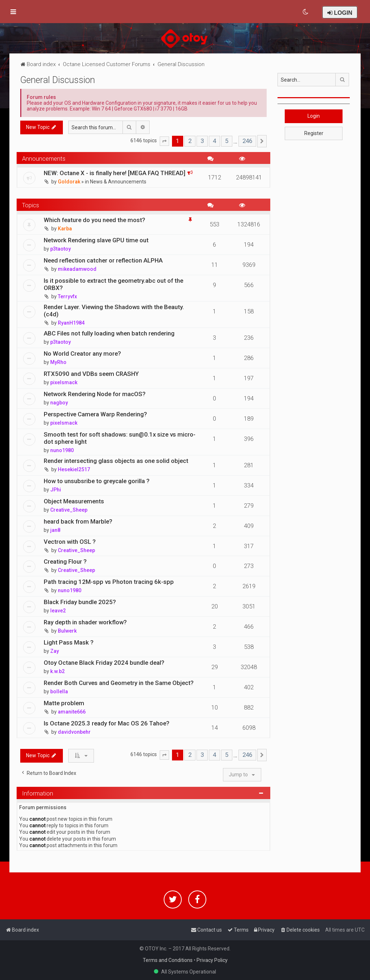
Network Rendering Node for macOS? (95, 394)
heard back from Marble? (78, 521)
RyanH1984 (71, 323)
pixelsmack (64, 382)
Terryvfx (67, 296)
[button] (164, 141)
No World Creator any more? (82, 354)
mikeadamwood (77, 269)
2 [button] (190, 141)
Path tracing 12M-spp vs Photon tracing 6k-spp (109, 582)
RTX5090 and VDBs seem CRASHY (91, 374)
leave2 (58, 611)
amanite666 (72, 712)
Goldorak (69, 182)
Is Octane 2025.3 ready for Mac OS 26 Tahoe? (107, 723)
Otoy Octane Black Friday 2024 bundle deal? (104, 663)
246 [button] (247, 141)
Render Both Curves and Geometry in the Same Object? (119, 683)
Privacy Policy (212, 960)
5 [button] (227, 141)
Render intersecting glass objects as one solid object (116, 461)
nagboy (59, 403)
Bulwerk (67, 631)
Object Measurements (74, 501)
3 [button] (202, 141)
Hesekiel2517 (74, 469)
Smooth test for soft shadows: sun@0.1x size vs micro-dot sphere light (120, 438)
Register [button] (314, 133)
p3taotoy (61, 249)
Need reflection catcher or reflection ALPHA (103, 260)
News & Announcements (118, 182)
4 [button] (214, 141)
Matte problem (64, 703)
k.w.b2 (57, 671)
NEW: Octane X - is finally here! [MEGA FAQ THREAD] (115, 173)
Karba (65, 229)
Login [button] (314, 116)
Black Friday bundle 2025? (80, 602)
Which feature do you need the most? (94, 220)
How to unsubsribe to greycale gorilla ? (97, 481)
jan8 (55, 530)
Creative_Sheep (69, 510)
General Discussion (58, 80)
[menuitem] (306, 12)
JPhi (56, 490)
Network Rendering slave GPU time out (96, 240)
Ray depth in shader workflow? (85, 622)
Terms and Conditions (168, 960)
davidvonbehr (74, 732)
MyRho (58, 362)
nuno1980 (62, 450)
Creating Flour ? (65, 561)
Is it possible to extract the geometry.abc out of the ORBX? (113, 284)
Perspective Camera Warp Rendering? (95, 414)
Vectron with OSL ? (70, 542)
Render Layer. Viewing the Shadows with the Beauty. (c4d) (114, 311)
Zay (55, 651)
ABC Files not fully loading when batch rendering (109, 333)
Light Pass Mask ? (69, 642)
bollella (59, 691)
